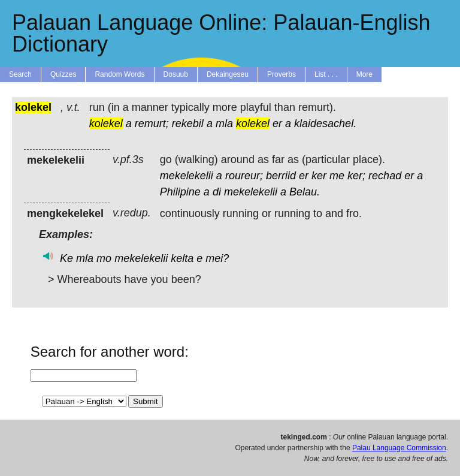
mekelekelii (187, 176)
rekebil (188, 123)
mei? (217, 258)
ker (319, 176)
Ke (66, 258)
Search (20, 74)
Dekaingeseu (228, 74)
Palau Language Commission (399, 448)
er (277, 123)
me (337, 176)
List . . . (326, 74)
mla (224, 123)
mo (104, 258)
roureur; (244, 176)
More (364, 74)
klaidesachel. (325, 123)
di (217, 192)
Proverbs (282, 74)
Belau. (305, 192)
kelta (182, 258)
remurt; (152, 123)
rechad (385, 176)
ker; (356, 176)
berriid (281, 176)
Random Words (119, 74)
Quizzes (63, 74)
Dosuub (176, 74)
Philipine (180, 192)
